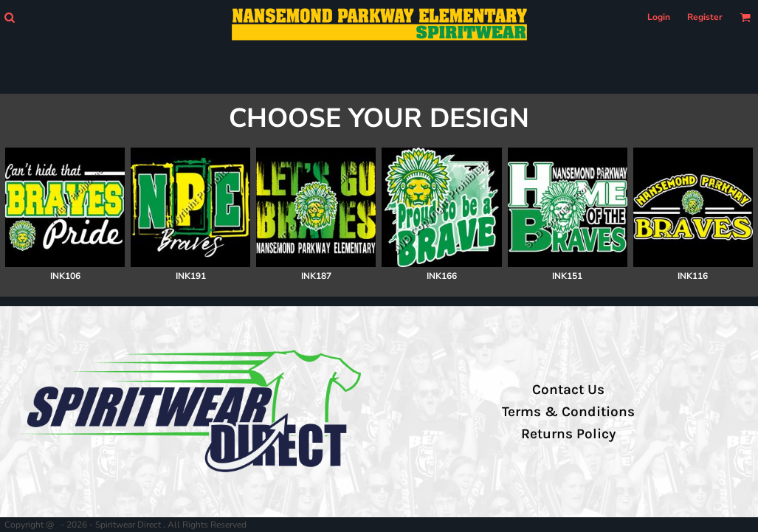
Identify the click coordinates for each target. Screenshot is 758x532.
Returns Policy (568, 434)
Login (659, 17)
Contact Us (568, 390)
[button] (9, 17)
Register (705, 17)
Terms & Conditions (568, 412)
